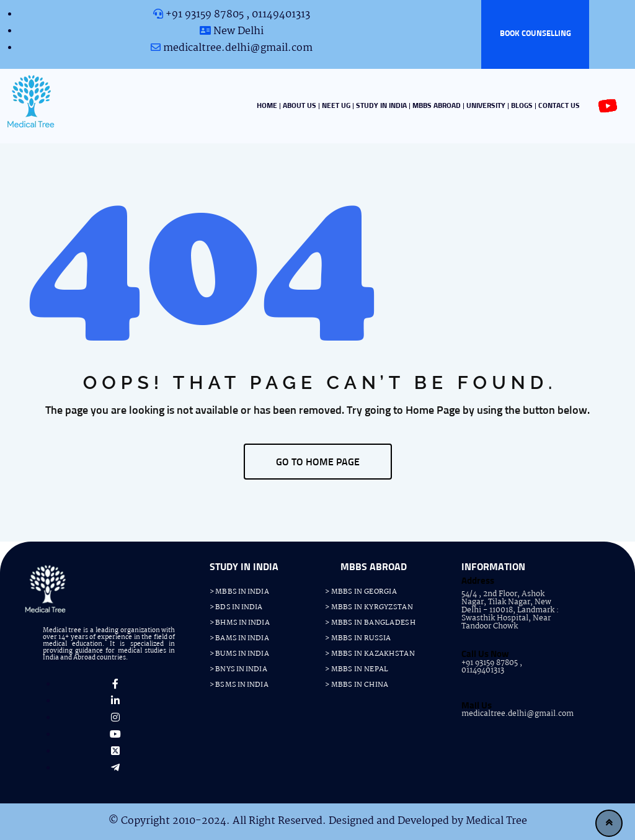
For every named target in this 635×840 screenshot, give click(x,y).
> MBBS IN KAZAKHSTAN (370, 654)
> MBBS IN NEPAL (357, 669)
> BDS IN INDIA (236, 607)
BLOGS (522, 106)
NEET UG (336, 106)
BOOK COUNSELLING (535, 34)
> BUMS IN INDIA (239, 654)
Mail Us (477, 706)
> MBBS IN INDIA (239, 592)
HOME (267, 106)
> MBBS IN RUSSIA (358, 638)
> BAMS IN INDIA (239, 638)
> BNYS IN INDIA (238, 669)
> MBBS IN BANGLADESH (370, 623)
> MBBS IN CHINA (357, 685)
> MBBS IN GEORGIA (361, 592)
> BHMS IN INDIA (240, 623)
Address (478, 581)
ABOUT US (300, 106)
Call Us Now (485, 654)
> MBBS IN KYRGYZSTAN (369, 607)
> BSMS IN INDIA (239, 685)
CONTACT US (559, 106)
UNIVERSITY (486, 106)
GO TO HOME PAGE (318, 462)
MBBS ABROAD (437, 106)
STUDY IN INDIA (381, 106)
